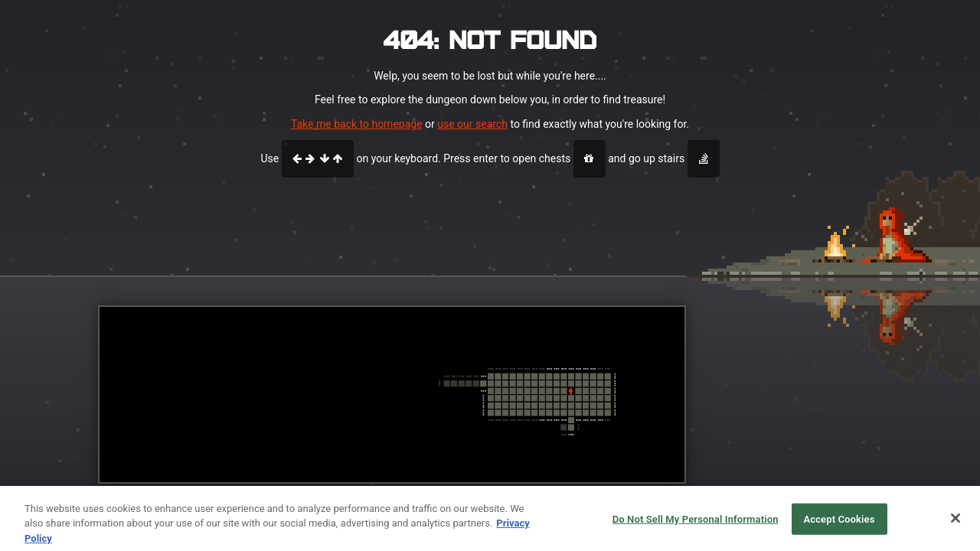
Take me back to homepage (357, 124)
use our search (472, 124)
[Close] (955, 524)
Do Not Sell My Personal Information (696, 525)
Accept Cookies (839, 525)
